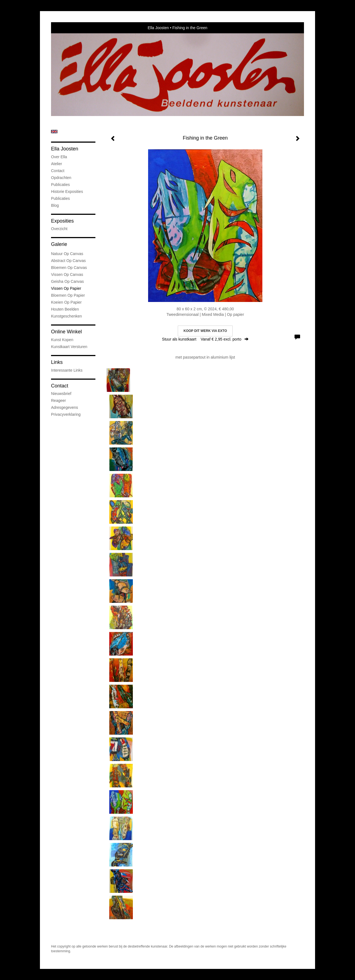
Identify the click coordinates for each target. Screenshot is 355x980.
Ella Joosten (158, 28)
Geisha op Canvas (67, 281)
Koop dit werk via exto (205, 331)
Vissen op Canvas (67, 274)
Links (57, 362)
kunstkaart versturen (69, 347)
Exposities (62, 221)
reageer (59, 400)
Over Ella (59, 157)
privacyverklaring (66, 414)
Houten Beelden (65, 309)
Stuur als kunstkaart (205, 339)
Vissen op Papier (66, 288)
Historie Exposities (67, 192)
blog (55, 205)
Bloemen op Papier (68, 295)
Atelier (57, 164)
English (54, 132)
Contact (58, 171)
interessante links (67, 370)
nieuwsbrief (61, 394)
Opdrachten (61, 178)
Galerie (59, 244)
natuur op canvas (67, 254)
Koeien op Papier (66, 302)
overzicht (59, 229)
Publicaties (60, 185)
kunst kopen (62, 340)
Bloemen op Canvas (69, 268)
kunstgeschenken (66, 316)
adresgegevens (64, 407)
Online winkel (66, 332)
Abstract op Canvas (68, 261)
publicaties (60, 198)
